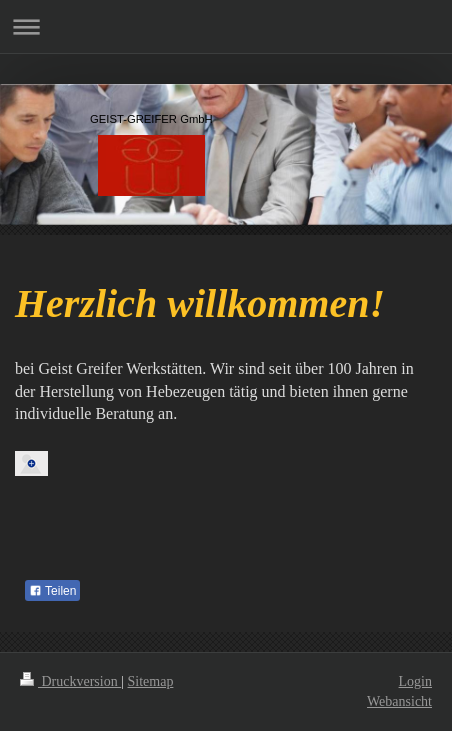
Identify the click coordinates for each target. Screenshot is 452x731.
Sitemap (151, 681)
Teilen (52, 591)
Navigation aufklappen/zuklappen (226, 26)
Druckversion (70, 681)
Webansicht (399, 701)
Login (415, 681)
